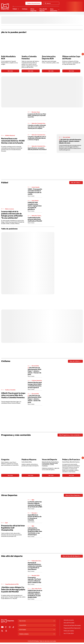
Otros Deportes (33, 10)
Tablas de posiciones (33, 3)
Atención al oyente (69, 620)
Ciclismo (25, 9)
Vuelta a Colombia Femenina (29, 58)
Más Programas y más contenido (70, 435)
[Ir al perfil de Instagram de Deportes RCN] (10, 627)
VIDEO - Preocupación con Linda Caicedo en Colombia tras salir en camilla (35, 192)
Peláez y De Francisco (71, 460)
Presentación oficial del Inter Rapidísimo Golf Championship (13, 528)
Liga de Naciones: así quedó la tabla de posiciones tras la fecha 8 (37, 149)
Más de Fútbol (76, 183)
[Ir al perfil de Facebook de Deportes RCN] (6, 627)
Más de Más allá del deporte (72, 556)
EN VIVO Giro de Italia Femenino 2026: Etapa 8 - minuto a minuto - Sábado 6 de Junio (70, 141)
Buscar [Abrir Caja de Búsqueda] (48, 3)
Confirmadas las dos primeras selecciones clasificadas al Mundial (35, 219)
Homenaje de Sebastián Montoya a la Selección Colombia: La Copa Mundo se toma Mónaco (35, 566)
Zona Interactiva (54, 10)
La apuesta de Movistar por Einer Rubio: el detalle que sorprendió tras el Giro (37, 115)
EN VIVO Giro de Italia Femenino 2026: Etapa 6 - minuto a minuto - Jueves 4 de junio (35, 399)
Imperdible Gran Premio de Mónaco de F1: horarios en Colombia (35, 517)
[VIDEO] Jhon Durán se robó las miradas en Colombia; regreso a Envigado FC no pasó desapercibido (35, 594)
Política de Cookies (69, 631)
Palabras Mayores (29, 460)
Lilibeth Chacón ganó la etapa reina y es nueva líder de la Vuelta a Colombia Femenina (13, 395)
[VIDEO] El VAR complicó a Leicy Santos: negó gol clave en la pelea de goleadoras (35, 206)
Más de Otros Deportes (73, 495)
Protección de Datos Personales (72, 625)
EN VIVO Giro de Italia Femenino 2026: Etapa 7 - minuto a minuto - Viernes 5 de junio (35, 371)
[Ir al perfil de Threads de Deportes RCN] (6, 631)
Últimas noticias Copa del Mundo (71, 58)
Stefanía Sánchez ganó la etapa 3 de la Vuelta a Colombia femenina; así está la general (35, 385)
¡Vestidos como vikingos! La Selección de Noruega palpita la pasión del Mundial (13, 589)
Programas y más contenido (16, 435)
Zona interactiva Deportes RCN (49, 58)
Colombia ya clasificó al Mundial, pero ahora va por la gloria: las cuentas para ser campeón (37, 127)
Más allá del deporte (43, 10)
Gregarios (5, 460)
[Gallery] (41, 54)
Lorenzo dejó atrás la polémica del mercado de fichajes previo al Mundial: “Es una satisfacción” (12, 215)
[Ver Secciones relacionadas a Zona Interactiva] (59, 10)
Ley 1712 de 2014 (69, 633)
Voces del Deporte (49, 460)
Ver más (10, 71)
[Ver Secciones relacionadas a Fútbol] (18, 9)
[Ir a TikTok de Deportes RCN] (13, 627)
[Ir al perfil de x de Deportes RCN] (2, 631)
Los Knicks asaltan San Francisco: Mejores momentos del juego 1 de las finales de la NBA (35, 504)
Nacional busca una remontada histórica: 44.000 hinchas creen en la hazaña (13, 141)
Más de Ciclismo (75, 361)
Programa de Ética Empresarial (72, 628)
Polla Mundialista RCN (8, 58)
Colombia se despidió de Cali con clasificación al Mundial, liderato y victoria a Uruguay (37, 138)
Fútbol (15, 9)
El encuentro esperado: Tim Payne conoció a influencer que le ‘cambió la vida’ (35, 580)
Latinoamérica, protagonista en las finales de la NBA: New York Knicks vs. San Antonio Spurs (35, 531)
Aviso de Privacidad (69, 623)
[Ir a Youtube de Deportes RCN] (2, 627)
